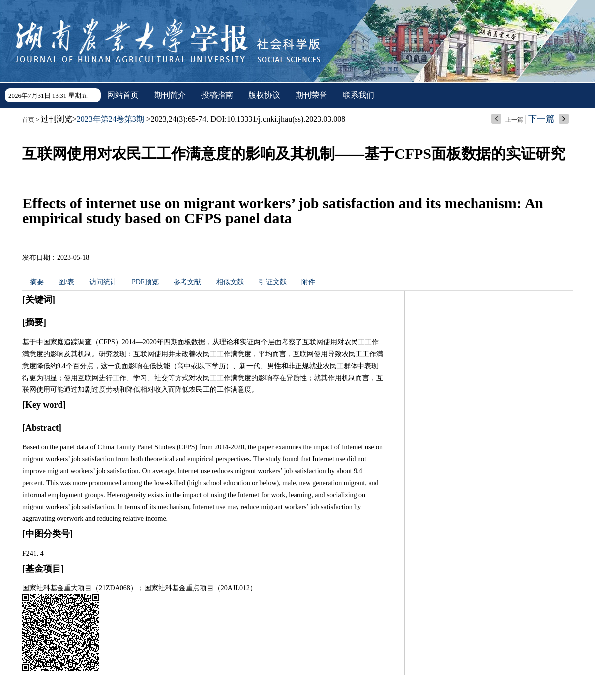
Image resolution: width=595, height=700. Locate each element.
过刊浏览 (57, 119)
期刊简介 (170, 95)
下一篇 (541, 119)
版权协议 (264, 95)
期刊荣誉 (311, 95)
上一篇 (514, 120)
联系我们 (358, 95)
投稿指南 (217, 95)
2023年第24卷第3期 (111, 119)
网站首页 (123, 95)
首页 (28, 120)
